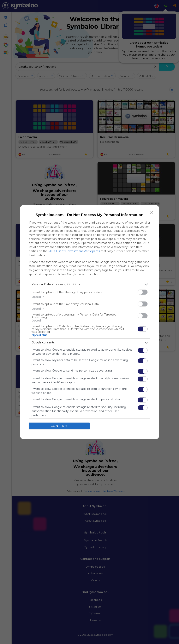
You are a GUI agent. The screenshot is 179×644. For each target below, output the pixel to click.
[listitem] (90, 284)
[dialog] (90, 322)
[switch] (143, 292)
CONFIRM (59, 426)
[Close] (152, 213)
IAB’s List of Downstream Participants (74, 251)
